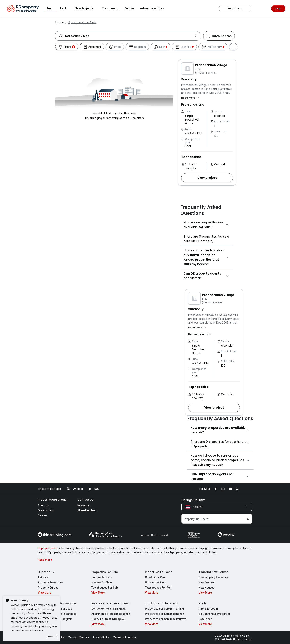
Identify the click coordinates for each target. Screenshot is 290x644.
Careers (43, 515)
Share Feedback (87, 510)
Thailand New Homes (213, 572)
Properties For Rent (158, 572)
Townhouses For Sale (105, 588)
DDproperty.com (48, 548)
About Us (43, 505)
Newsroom (84, 505)
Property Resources (51, 582)
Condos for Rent (155, 577)
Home (60, 22)
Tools (203, 603)
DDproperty (46, 572)
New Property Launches (213, 577)
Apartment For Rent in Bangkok (111, 614)
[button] (191, 98)
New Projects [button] (86, 8)
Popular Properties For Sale (57, 603)
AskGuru (43, 577)
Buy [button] (51, 8)
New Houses (206, 588)
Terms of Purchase (125, 637)
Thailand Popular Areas (162, 603)
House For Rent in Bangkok (108, 619)
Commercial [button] (111, 8)
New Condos (207, 582)
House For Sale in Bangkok (55, 619)
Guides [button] (130, 8)
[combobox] (128, 36)
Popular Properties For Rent (111, 603)
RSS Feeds (205, 619)
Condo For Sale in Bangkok (55, 609)
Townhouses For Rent (159, 588)
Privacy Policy (49, 618)
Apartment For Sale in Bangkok (57, 614)
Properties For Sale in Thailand (164, 609)
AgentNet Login (208, 609)
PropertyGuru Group (52, 500)
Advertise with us (154, 8)
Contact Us (85, 500)
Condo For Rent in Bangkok (108, 609)
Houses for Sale (102, 582)
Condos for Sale (102, 577)
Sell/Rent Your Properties (215, 614)
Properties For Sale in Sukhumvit (166, 619)
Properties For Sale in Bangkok (164, 614)
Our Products (46, 510)
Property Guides (48, 588)
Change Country (193, 500)
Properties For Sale (105, 572)
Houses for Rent (155, 582)
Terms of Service (79, 637)
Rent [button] (65, 8)
